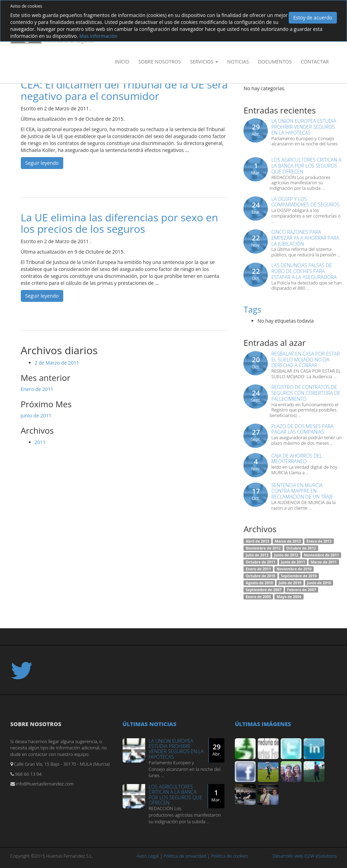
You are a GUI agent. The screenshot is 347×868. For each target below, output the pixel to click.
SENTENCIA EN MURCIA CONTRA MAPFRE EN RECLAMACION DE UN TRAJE (302, 491)
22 (256, 241)
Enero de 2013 (319, 541)
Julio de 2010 (290, 583)
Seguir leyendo (42, 163)
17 (256, 494)
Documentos (275, 62)
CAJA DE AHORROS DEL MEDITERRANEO (297, 459)
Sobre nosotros (160, 62)
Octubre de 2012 (301, 548)
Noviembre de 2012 (263, 548)
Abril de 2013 (257, 541)
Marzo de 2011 (324, 562)
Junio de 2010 (319, 583)
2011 (40, 442)
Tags (252, 309)
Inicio (122, 62)
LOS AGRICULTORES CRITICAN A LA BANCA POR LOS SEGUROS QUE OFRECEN (306, 166)
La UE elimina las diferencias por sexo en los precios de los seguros (119, 223)
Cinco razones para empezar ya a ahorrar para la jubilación (305, 238)
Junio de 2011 (36, 415)
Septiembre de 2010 (299, 576)
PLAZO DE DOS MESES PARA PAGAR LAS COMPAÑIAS (302, 429)
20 (256, 363)
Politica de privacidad (185, 856)
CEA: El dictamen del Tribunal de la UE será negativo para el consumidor (124, 90)
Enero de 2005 (258, 597)
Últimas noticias (150, 724)
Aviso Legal (148, 856)
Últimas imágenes (263, 724)
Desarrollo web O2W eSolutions (305, 856)
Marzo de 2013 (288, 541)
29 (256, 130)
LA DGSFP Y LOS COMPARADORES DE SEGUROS (305, 202)
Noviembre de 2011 (321, 555)
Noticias (238, 62)
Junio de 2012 (286, 555)
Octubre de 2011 (260, 562)
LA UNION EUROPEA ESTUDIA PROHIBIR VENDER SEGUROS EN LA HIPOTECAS (304, 127)
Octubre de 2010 (260, 576)
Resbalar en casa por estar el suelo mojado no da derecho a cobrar (305, 360)
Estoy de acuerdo (313, 18)
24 (256, 208)
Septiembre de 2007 (263, 590)
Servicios (204, 62)
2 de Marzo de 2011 (57, 363)
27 (256, 435)
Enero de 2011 (37, 389)
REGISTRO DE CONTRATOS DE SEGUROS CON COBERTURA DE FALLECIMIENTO (306, 393)
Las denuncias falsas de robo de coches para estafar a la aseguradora (304, 271)
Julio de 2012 (257, 555)
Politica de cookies (230, 856)
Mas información (98, 36)
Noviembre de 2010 (294, 569)
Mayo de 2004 (289, 597)
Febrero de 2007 (302, 590)
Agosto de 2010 (259, 583)
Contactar (315, 62)
